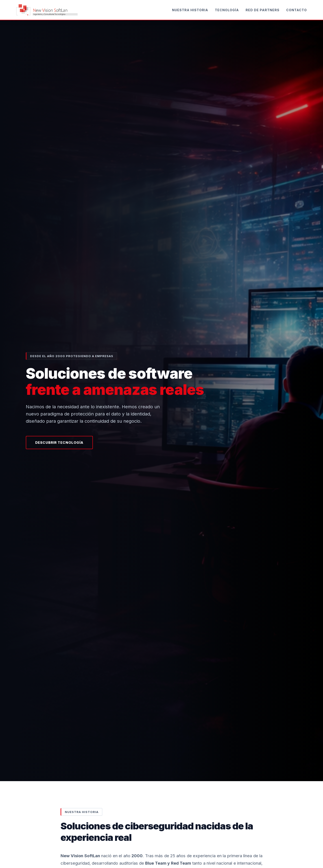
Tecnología (227, 10)
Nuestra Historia (190, 10)
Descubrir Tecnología (59, 443)
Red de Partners (263, 10)
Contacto (297, 10)
